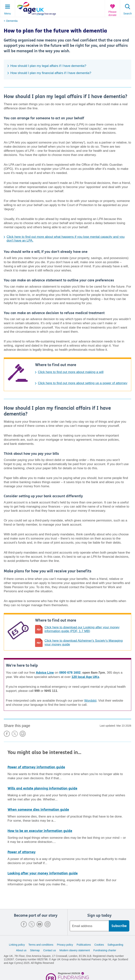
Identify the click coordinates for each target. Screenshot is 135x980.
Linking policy (17, 945)
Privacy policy (65, 945)
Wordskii (90, 701)
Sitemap (35, 950)
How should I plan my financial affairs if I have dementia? (51, 73)
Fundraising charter (105, 950)
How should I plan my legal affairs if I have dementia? (48, 66)
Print (23, 734)
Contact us (49, 950)
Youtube (40, 924)
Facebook (24, 924)
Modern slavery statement (75, 950)
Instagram (48, 924)
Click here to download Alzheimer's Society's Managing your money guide (84, 643)
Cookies (99, 945)
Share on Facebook (7, 734)
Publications (84, 945)
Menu (7, 14)
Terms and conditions (41, 945)
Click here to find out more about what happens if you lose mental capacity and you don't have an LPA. (66, 239)
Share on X (15, 734)
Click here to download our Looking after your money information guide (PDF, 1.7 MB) (82, 629)
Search (127, 14)
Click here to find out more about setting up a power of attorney (83, 383)
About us (21, 950)
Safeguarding (115, 945)
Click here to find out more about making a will (71, 372)
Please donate (112, 13)
